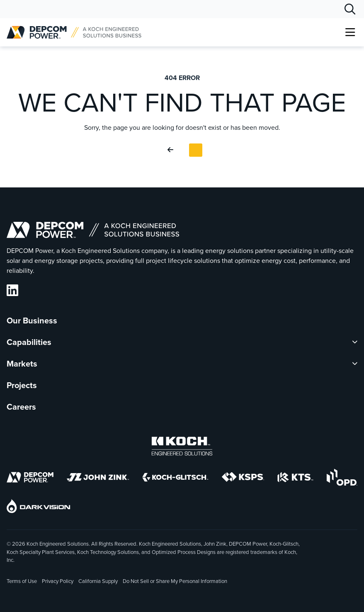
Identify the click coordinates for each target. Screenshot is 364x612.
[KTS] (295, 479)
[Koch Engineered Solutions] (182, 448)
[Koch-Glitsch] (175, 479)
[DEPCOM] (30, 479)
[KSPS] (243, 478)
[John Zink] (98, 479)
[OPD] (342, 479)
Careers (21, 407)
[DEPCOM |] (74, 32)
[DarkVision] (39, 508)
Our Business (32, 321)
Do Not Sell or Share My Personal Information (175, 582)
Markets (22, 364)
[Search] (350, 9)
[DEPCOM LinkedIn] (12, 290)
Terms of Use (22, 581)
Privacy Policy (58, 581)
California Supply (98, 581)
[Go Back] (172, 150)
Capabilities (29, 342)
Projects (22, 385)
